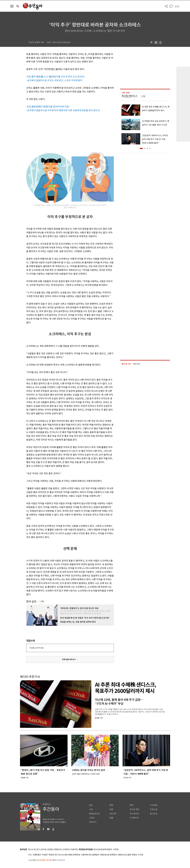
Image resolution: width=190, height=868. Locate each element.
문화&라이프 (94, 814)
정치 (91, 805)
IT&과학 (113, 814)
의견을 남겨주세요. (37, 648)
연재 (131, 805)
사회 (91, 809)
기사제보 (154, 805)
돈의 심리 (31, 602)
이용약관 (74, 850)
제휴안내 (58, 850)
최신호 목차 (135, 809)
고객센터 (66, 850)
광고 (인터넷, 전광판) (45, 850)
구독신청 (154, 809)
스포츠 (92, 818)
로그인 (177, 6)
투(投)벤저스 (130, 96)
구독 (42, 601)
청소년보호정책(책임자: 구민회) (106, 850)
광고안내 (154, 814)
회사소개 (32, 850)
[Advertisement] (64, 132)
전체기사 (93, 822)
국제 (111, 809)
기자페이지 (134, 818)
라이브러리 (134, 814)
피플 (111, 818)
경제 (111, 805)
